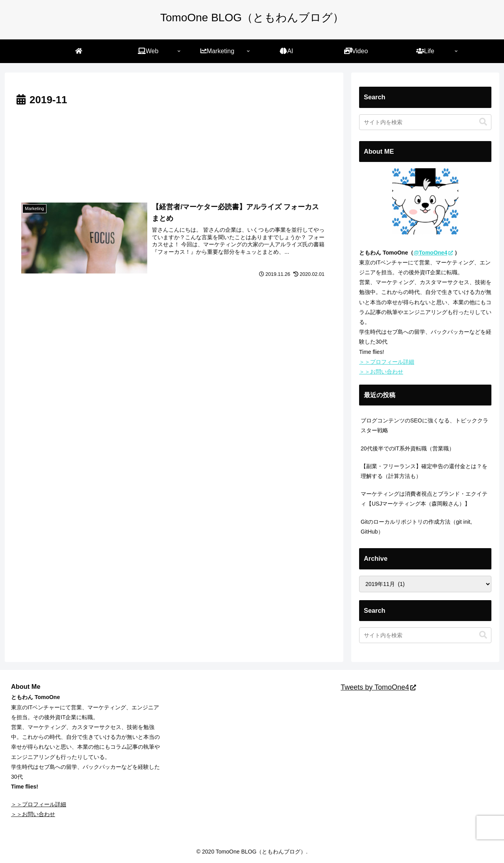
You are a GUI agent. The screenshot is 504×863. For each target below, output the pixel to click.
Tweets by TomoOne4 (378, 687)
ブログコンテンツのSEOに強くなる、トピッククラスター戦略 (424, 425)
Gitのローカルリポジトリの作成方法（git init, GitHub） (416, 527)
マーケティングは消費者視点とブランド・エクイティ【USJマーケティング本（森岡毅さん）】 (424, 499)
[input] (425, 122)
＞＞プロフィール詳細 (387, 362)
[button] (483, 122)
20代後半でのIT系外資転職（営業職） (408, 448)
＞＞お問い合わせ (381, 372)
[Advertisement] (174, 150)
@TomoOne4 (433, 253)
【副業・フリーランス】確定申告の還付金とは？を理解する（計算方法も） (424, 471)
